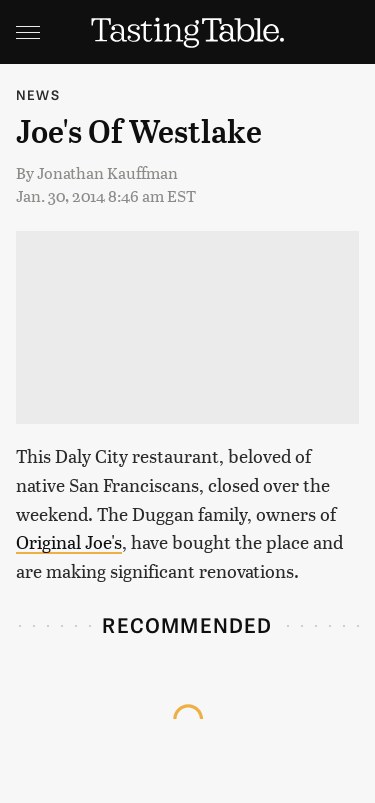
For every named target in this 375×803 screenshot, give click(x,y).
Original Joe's (69, 541)
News (38, 94)
